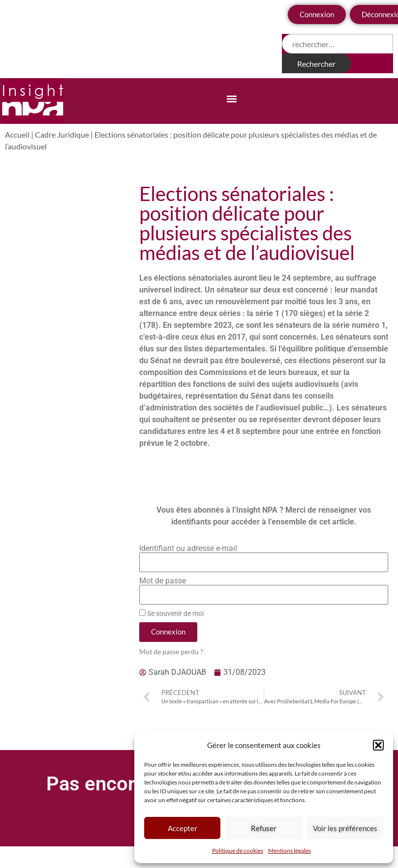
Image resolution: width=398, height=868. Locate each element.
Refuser (264, 828)
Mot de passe (163, 581)
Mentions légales (290, 851)
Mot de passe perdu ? (171, 652)
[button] (378, 745)
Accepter (183, 828)
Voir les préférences (345, 828)
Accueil (17, 134)
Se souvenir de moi (171, 613)
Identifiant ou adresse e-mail (188, 549)
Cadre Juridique (62, 134)
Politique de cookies (238, 851)
